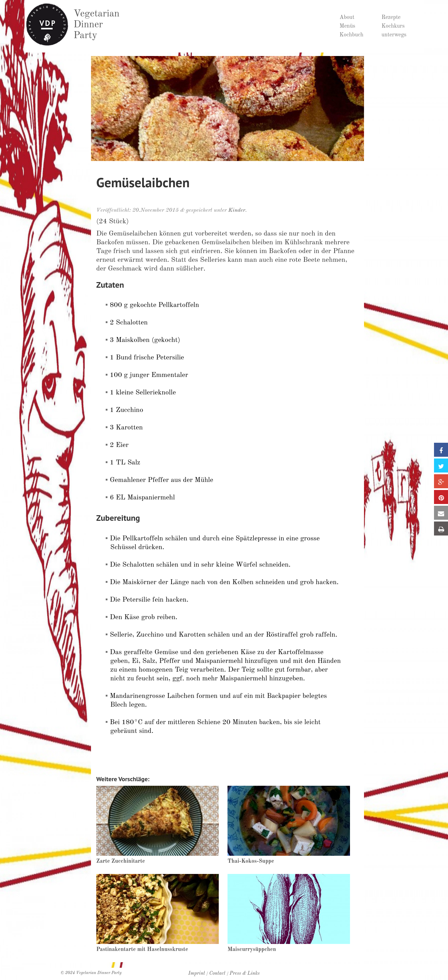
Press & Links (245, 973)
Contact (217, 973)
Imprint (197, 973)
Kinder (237, 210)
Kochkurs (393, 26)
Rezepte (391, 17)
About (347, 17)
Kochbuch (351, 35)
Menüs (347, 26)
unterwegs (394, 35)
